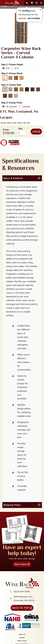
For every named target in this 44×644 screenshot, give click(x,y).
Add (35, 132)
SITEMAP (22, 638)
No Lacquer (11, 106)
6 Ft (8, 68)
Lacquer (26, 106)
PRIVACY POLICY (22, 641)
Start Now (21, 564)
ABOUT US (22, 634)
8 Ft (17, 68)
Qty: (20, 129)
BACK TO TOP (21, 608)
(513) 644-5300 (22, 591)
